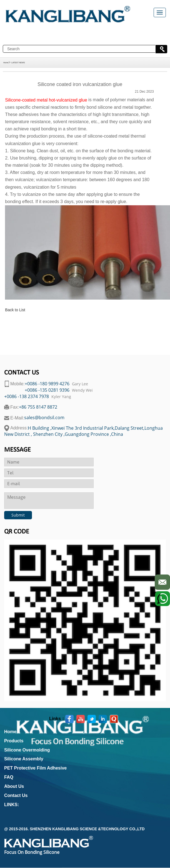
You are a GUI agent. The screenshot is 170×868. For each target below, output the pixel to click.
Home (6, 63)
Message (17, 450)
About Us (14, 786)
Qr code (17, 532)
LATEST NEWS (18, 63)
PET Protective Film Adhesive (35, 768)
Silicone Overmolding (27, 750)
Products (14, 741)
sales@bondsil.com (44, 417)
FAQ (9, 777)
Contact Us (16, 795)
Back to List (15, 310)
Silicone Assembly (24, 759)
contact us (22, 373)
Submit (18, 515)
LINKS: (12, 805)
